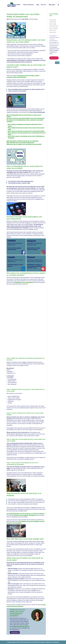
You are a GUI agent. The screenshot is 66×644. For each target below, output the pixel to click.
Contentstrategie (33, 19)
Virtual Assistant (53, 32)
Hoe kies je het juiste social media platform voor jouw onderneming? (26, 118)
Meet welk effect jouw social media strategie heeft (20, 143)
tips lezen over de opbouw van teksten (24, 515)
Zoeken (57, 63)
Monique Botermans (15, 19)
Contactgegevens (15, 632)
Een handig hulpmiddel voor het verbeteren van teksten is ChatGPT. (25, 514)
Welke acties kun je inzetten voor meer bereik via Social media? (24, 144)
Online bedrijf (16, 5)
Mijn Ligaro (52, 5)
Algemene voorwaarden (53, 642)
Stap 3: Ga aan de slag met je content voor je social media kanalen (26, 131)
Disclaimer (42, 642)
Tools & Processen (28, 5)
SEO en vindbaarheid (54, 28)
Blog (38, 5)
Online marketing (53, 24)
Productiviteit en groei (54, 26)
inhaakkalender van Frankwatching (23, 282)
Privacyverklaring (25, 642)
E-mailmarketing (53, 22)
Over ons (43, 5)
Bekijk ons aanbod (54, 58)
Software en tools (53, 30)
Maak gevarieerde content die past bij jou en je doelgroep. (23, 141)
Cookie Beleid (35, 642)
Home (9, 5)
